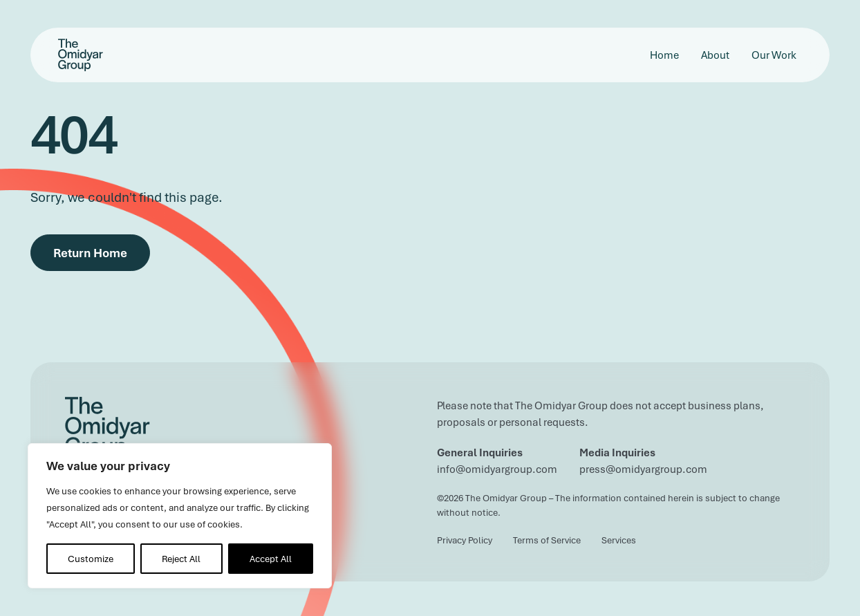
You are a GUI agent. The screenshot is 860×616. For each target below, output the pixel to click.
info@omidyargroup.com (497, 469)
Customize (91, 559)
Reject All (181, 559)
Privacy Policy (465, 540)
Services (619, 540)
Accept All (271, 559)
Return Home (90, 253)
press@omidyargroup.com (643, 469)
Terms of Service (547, 540)
